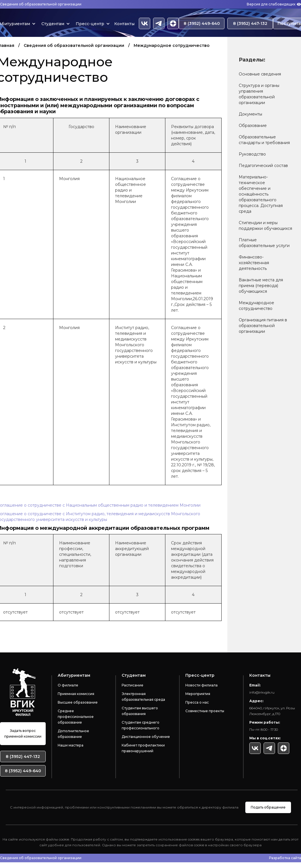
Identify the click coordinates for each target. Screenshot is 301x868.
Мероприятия (198, 694)
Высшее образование (78, 702)
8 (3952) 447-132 (250, 23)
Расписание (133, 685)
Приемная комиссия (76, 694)
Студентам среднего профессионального (141, 725)
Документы (250, 114)
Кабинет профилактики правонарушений (143, 748)
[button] (54, 24)
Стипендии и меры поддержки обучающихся (265, 226)
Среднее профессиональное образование (76, 717)
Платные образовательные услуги (264, 243)
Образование (253, 126)
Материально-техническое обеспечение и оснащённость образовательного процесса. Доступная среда (261, 194)
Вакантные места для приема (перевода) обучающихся (261, 286)
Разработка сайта (285, 858)
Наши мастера (71, 745)
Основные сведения (260, 74)
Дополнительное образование (73, 734)
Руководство (252, 154)
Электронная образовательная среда (143, 697)
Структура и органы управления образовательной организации (259, 94)
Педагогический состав (263, 166)
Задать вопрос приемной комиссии (23, 733)
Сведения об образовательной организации (41, 4)
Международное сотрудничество (256, 306)
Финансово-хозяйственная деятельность (254, 263)
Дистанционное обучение (146, 737)
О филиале (68, 685)
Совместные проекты (205, 711)
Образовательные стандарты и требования (264, 140)
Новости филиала (201, 685)
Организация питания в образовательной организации (263, 326)
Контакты (124, 24)
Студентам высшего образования (140, 711)
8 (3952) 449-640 (202, 23)
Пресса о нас (197, 702)
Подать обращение (268, 807)
